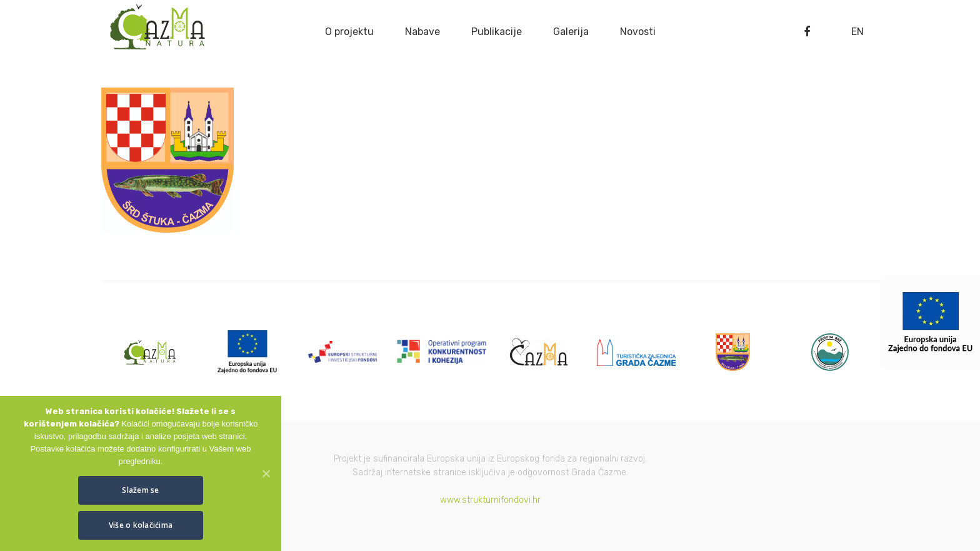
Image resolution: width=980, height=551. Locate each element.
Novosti (638, 32)
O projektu (349, 32)
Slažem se (140, 490)
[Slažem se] (266, 473)
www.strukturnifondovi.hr (490, 500)
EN (857, 32)
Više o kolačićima (141, 525)
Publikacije (497, 32)
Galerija (571, 32)
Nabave (422, 32)
